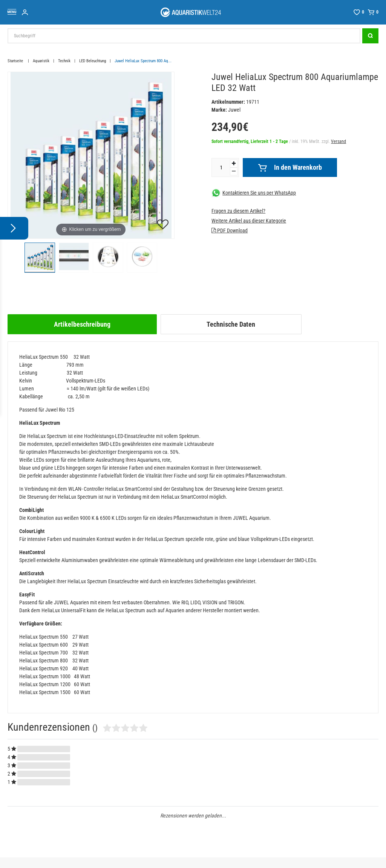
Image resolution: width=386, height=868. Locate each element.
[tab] (82, 324)
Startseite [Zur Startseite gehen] (16, 61)
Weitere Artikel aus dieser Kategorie (249, 221)
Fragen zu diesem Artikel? (238, 211)
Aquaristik (41, 61)
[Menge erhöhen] (234, 164)
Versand (339, 141)
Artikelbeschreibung (82, 324)
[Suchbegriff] (184, 36)
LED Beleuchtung (93, 61)
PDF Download (230, 230)
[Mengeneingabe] (221, 167)
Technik (64, 61)
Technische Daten (231, 324)
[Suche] (370, 36)
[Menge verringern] (234, 171)
